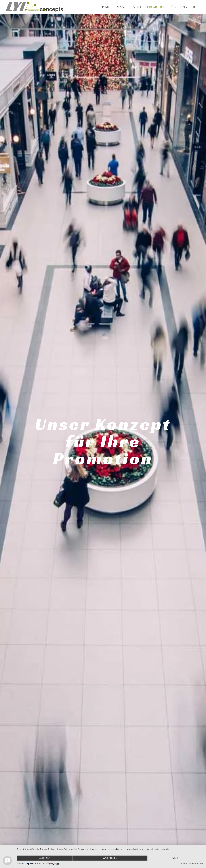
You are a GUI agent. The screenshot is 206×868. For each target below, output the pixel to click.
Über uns (179, 7)
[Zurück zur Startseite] (35, 7)
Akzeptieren (110, 858)
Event (136, 7)
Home (105, 7)
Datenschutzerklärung (196, 863)
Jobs (196, 7)
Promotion (156, 7)
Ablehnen (45, 858)
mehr (176, 858)
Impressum (185, 863)
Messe (121, 7)
